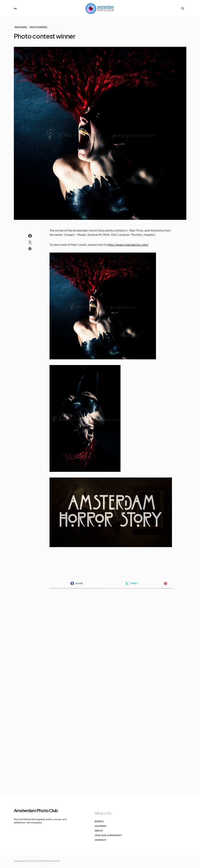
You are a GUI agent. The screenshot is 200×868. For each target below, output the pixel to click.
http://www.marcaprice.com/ (128, 245)
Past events (21, 27)
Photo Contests (38, 27)
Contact (101, 840)
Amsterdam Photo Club (36, 810)
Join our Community (108, 835)
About (99, 831)
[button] (15, 9)
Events (99, 821)
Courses (101, 826)
